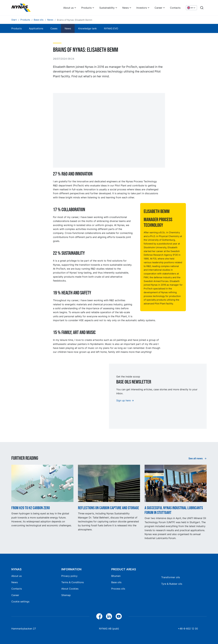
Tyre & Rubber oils (172, 584)
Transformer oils (171, 577)
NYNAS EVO (111, 28)
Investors (142, 8)
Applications (36, 28)
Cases (54, 28)
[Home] (21, 8)
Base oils (116, 582)
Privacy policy (69, 576)
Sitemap (66, 595)
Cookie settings (20, 601)
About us (68, 8)
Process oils (118, 589)
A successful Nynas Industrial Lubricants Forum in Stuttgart (174, 510)
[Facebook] (99, 616)
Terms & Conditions (73, 582)
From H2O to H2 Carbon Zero (31, 508)
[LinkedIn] (109, 616)
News (126, 8)
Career (158, 8)
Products (86, 8)
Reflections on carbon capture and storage (108, 508)
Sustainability (107, 8)
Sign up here (123, 400)
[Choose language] (191, 8)
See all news (196, 458)
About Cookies (70, 589)
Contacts (175, 8)
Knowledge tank (88, 28)
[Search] (202, 8)
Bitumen (116, 576)
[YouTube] (119, 616)
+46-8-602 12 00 (188, 629)
